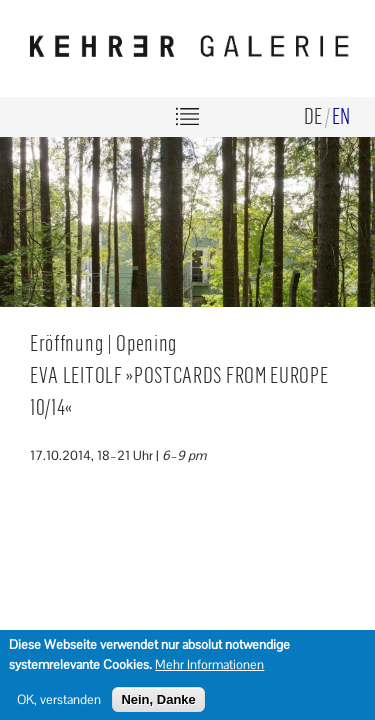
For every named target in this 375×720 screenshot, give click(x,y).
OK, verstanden (59, 704)
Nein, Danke (158, 704)
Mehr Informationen (209, 668)
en (341, 115)
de (313, 115)
